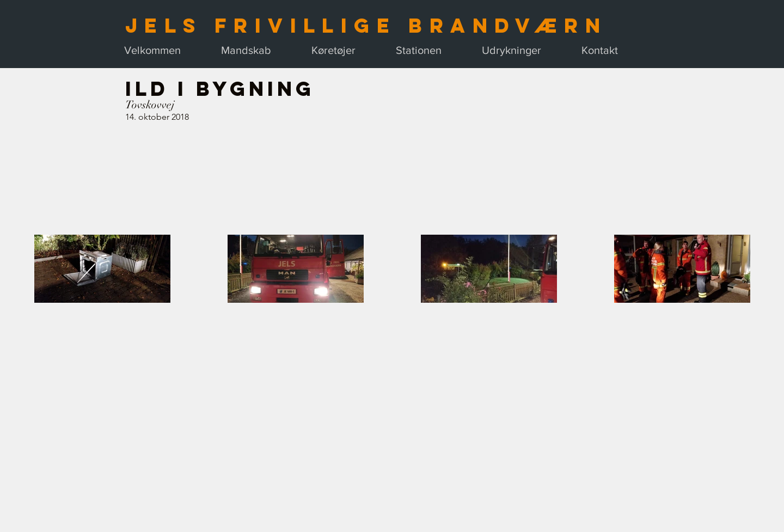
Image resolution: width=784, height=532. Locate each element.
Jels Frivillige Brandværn (366, 26)
